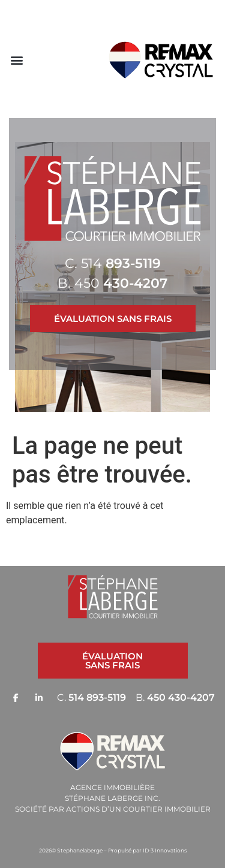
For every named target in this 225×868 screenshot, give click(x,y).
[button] (16, 60)
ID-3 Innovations (165, 850)
